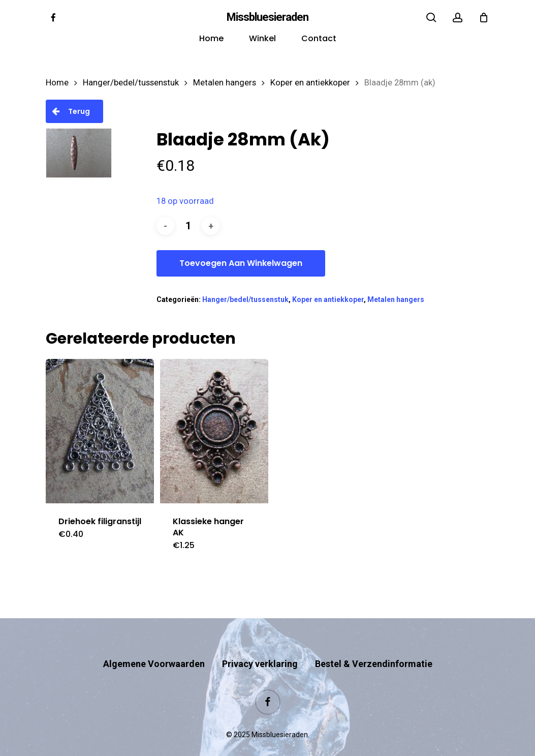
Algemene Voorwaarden (154, 644)
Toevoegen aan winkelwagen (241, 263)
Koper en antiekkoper (310, 83)
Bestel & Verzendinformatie (374, 644)
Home (57, 83)
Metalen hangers (225, 83)
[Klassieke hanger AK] (214, 431)
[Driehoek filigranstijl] (100, 431)
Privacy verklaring (260, 644)
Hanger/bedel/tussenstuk (131, 83)
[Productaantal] (188, 226)
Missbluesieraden (267, 17)
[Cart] (484, 17)
